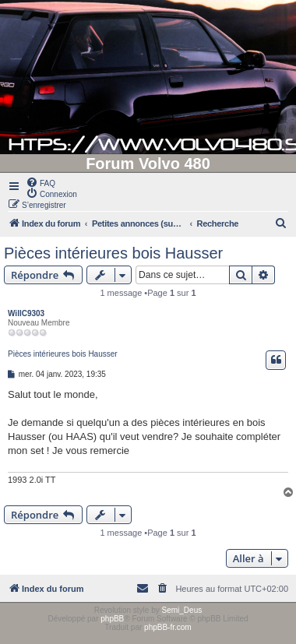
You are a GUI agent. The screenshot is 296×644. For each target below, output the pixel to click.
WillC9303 (26, 313)
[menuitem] (41, 182)
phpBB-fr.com (168, 627)
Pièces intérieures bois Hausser (113, 253)
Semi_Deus (182, 610)
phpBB (112, 619)
